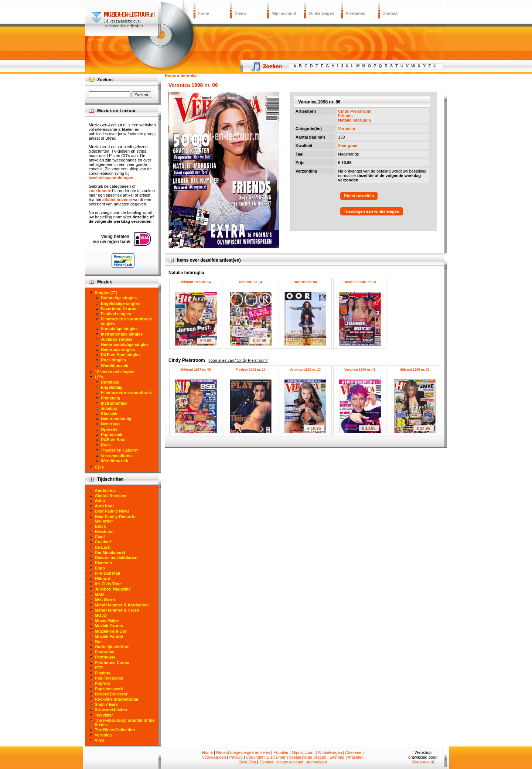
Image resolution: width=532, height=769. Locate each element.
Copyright (255, 757)
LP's (99, 377)
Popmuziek (112, 435)
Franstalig (111, 398)
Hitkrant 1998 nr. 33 (415, 370)
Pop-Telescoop (109, 678)
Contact (390, 13)
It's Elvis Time (108, 584)
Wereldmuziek (115, 365)
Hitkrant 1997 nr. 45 (196, 370)
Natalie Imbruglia (354, 120)
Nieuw (241, 13)
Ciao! (100, 537)
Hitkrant (103, 579)
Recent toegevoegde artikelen (243, 752)
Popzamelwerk (109, 689)
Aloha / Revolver (111, 496)
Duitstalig (110, 382)
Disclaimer (276, 757)
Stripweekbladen (111, 710)
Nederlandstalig (116, 419)
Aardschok (105, 490)
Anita (100, 501)
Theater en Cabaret (119, 450)
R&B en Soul (113, 440)
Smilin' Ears (107, 704)
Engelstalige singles (120, 303)
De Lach (103, 547)
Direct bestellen (359, 196)
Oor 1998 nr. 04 (305, 282)
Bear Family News (112, 511)
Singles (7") (106, 293)
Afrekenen (355, 13)
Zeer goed (348, 146)
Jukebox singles (117, 339)
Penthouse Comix (112, 663)
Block (100, 526)
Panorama (105, 652)
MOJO (101, 615)
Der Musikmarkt (110, 552)
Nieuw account (290, 762)
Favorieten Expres (118, 309)
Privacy (236, 757)
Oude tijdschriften (112, 647)
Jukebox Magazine (113, 589)
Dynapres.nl (423, 762)
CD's (100, 467)
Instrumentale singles (122, 334)
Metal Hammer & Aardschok (122, 605)
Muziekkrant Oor (111, 631)
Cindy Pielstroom (355, 111)
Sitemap (337, 757)
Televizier (104, 715)
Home (203, 13)
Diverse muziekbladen (116, 558)
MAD (100, 594)
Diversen (103, 563)
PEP (99, 668)
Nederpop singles (118, 350)
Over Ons (247, 762)
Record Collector (111, 694)
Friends (345, 116)
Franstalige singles (119, 329)
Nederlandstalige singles (125, 344)
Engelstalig (112, 387)
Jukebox (109, 408)
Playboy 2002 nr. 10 (250, 370)
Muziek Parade (109, 636)
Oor (99, 642)
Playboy (103, 673)
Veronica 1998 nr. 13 (305, 370)
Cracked (103, 542)
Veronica (347, 129)
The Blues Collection (115, 730)
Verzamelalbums (117, 456)
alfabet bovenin (117, 200)
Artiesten (356, 757)
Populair (281, 752)
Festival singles (116, 314)
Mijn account (284, 13)
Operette (109, 429)
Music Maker (107, 620)
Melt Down (105, 599)
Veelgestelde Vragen (308, 757)
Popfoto (103, 683)
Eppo (100, 568)
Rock (106, 445)
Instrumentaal (114, 403)
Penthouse (105, 657)
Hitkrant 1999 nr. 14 (196, 282)
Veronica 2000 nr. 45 (360, 370)
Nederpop (110, 424)
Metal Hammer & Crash (117, 610)
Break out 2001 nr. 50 (360, 282)
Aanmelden (317, 762)
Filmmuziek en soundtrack (126, 392)
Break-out (104, 531)
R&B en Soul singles (121, 355)
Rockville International (117, 699)
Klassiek (109, 414)
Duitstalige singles (119, 298)
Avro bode (105, 506)
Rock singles (113, 360)
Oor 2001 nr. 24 (250, 282)
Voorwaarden (214, 757)
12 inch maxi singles (115, 372)
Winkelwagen (321, 13)
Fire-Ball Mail (108, 573)
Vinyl (100, 740)
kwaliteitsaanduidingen (111, 178)
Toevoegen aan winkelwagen (372, 211)
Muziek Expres (109, 626)
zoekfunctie (100, 191)
